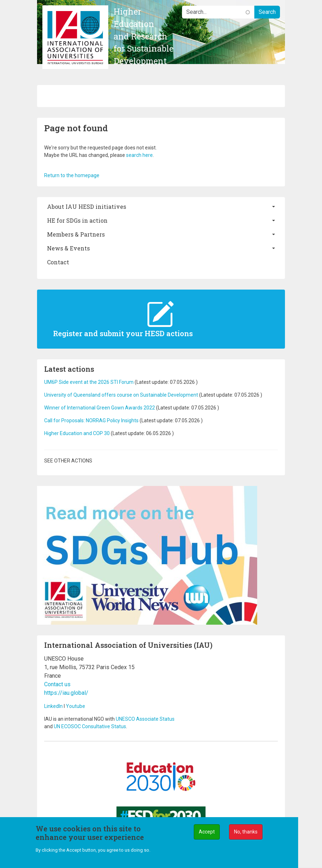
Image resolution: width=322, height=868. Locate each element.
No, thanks (246, 832)
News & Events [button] (68, 248)
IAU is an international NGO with (80, 719)
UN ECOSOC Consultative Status (90, 726)
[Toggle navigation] (48, 96)
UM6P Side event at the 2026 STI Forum (89, 382)
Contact (58, 262)
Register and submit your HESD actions (123, 333)
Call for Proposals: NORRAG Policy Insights (92, 420)
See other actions (68, 461)
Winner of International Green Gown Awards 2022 (100, 408)
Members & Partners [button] (76, 234)
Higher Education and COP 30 (77, 433)
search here (139, 155)
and (49, 726)
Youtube (76, 706)
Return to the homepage (72, 175)
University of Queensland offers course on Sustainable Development (121, 395)
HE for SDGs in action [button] (77, 220)
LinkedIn (53, 706)
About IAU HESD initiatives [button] (87, 207)
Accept (207, 832)
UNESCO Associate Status (145, 719)
